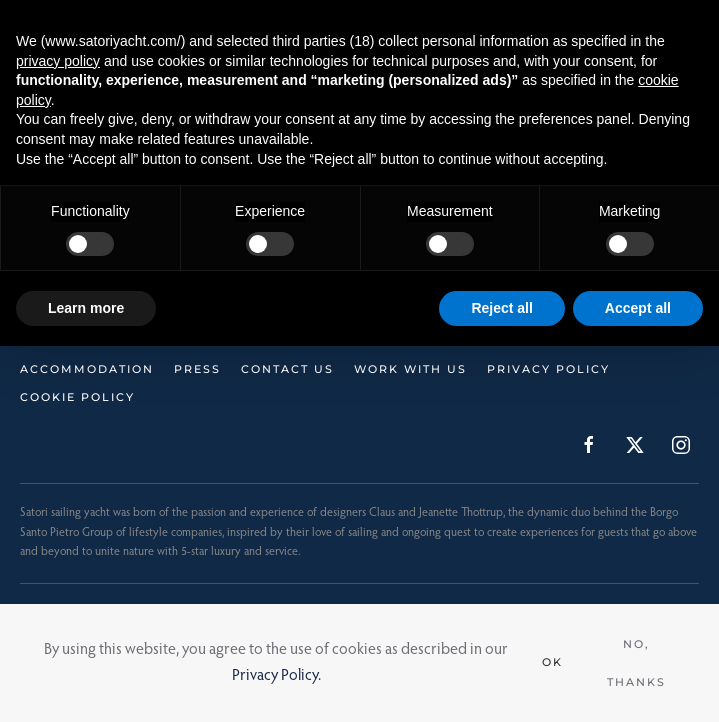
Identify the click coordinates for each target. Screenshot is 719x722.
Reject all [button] (501, 308)
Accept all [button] (638, 308)
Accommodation (87, 369)
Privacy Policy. (276, 676)
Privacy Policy (548, 369)
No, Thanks (636, 663)
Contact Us (287, 369)
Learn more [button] (86, 308)
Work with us (410, 369)
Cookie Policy (77, 397)
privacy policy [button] (58, 61)
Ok (552, 662)
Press (197, 369)
